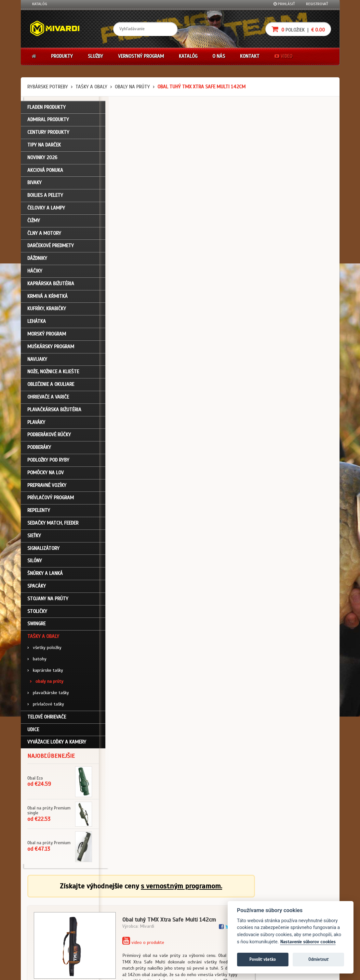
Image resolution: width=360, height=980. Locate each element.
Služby (95, 56)
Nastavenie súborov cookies (308, 942)
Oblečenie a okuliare (51, 387)
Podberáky (39, 450)
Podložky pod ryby (48, 462)
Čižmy (34, 223)
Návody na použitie (49, 934)
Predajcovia (146, 925)
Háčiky (35, 273)
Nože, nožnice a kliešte (53, 374)
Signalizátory (43, 550)
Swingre (36, 626)
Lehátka (37, 324)
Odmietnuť (318, 959)
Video (283, 56)
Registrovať (317, 4)
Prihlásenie (42, 899)
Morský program (47, 336)
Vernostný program (141, 56)
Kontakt (250, 56)
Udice (33, 732)
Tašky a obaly (91, 87)
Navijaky (37, 362)
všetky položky (44, 650)
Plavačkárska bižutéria (54, 412)
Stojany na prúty (48, 601)
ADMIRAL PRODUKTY (48, 122)
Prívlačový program (51, 500)
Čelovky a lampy (46, 210)
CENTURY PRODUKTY (48, 134)
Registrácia (42, 908)
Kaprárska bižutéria (51, 286)
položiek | (298, 29)
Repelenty (39, 513)
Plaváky (36, 425)
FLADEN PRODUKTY (47, 109)
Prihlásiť (284, 4)
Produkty (62, 56)
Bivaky (34, 185)
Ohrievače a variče (48, 399)
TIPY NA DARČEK (44, 147)
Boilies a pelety (45, 197)
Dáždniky (37, 261)
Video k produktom (49, 942)
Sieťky (34, 538)
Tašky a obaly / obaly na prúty (140, 480)
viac (308, 209)
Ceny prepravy (45, 951)
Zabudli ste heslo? (49, 925)
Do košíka (311, 299)
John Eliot (91, 971)
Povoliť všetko (263, 959)
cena (293, 268)
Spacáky (37, 588)
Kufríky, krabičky (47, 311)
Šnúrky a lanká (45, 576)
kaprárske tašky (45, 672)
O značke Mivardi (151, 916)
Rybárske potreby (48, 87)
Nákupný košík (45, 916)
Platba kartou (200, 916)
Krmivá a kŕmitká (47, 299)
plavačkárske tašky (48, 695)
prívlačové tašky (46, 706)
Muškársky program (51, 349)
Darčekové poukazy (205, 899)
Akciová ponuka (45, 172)
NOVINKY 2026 (42, 160)
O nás (219, 56)
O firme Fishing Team (154, 908)
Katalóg (40, 4)
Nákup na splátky (204, 908)
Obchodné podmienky (103, 899)
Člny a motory (44, 235)
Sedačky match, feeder (53, 525)
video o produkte (221, 171)
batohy (37, 661)
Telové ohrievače (47, 719)
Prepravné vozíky (47, 488)
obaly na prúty (132, 87)
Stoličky (37, 613)
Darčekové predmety (51, 248)
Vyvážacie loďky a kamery (57, 744)
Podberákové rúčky (49, 437)
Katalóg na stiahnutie (155, 899)
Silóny (35, 563)
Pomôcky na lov (46, 475)
